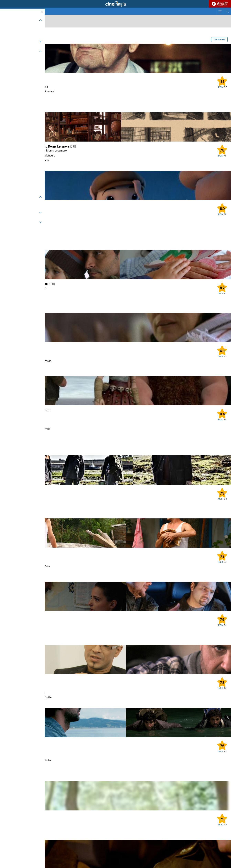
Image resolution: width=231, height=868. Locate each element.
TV (16, 11)
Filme (25, 11)
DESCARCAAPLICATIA (222, 4)
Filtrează (10, 39)
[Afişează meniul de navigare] (220, 11)
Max (7, 434)
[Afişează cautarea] (227, 11)
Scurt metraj (14, 33)
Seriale (36, 11)
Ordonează (219, 39)
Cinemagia (115, 4)
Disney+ (9, 229)
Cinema (6, 11)
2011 (34, 33)
